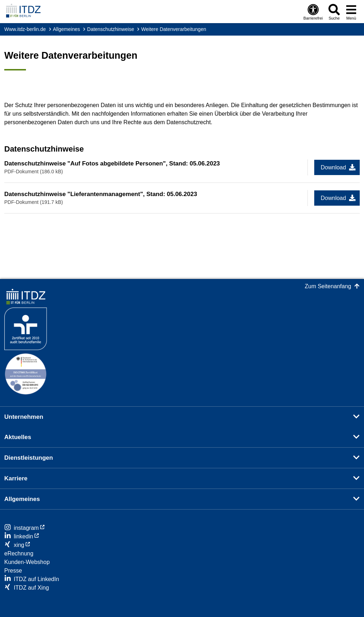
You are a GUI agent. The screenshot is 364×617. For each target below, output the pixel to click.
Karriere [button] (16, 478)
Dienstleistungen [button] (29, 458)
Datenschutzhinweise (111, 29)
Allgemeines (66, 29)
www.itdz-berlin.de (25, 29)
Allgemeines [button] (22, 499)
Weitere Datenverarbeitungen (174, 29)
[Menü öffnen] (351, 12)
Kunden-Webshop (27, 562)
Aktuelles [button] (18, 437)
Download (333, 167)
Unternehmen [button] (24, 417)
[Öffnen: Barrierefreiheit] (313, 12)
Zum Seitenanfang (328, 286)
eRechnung (19, 553)
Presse (13, 571)
